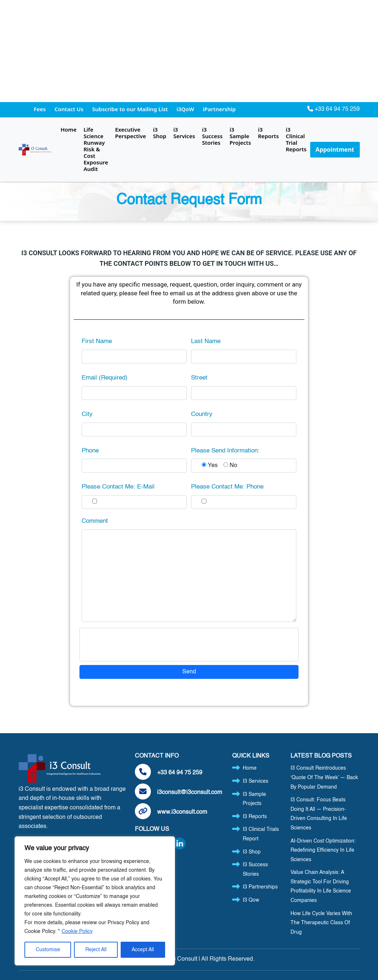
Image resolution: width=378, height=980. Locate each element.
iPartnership (219, 109)
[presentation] (140, 645)
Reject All (96, 950)
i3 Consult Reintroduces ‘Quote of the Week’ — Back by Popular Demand (324, 777)
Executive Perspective (131, 133)
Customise (48, 950)
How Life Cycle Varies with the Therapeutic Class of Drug (321, 923)
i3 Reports (268, 133)
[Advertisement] (189, 51)
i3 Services (184, 133)
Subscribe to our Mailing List (131, 109)
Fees (41, 109)
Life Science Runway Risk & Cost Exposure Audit (96, 149)
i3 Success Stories (212, 136)
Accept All (143, 950)
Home (69, 129)
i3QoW (186, 109)
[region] (95, 901)
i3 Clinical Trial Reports (296, 139)
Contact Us (69, 109)
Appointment (335, 149)
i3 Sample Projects (240, 136)
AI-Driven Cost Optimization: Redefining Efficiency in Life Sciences (323, 850)
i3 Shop (160, 133)
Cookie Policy (77, 932)
